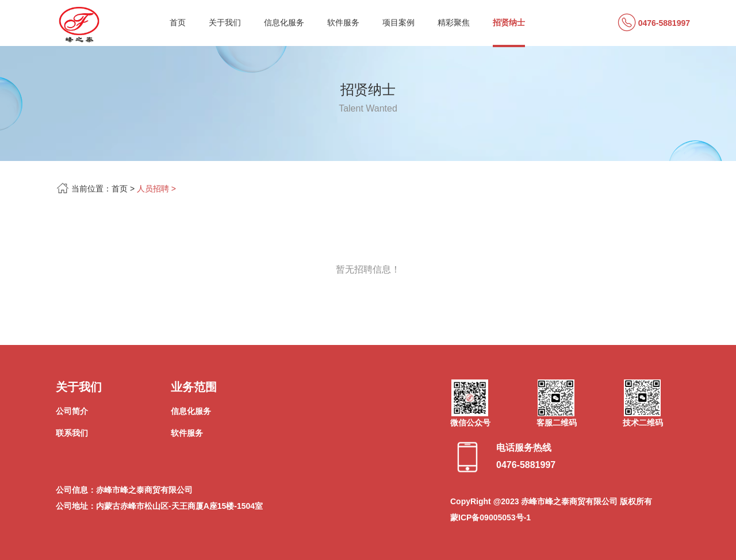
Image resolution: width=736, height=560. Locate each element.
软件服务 (343, 22)
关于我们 (225, 22)
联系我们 (72, 433)
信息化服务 (284, 22)
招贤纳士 (509, 22)
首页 (178, 22)
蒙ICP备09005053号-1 (490, 517)
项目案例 (398, 22)
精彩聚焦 (454, 22)
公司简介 (72, 411)
